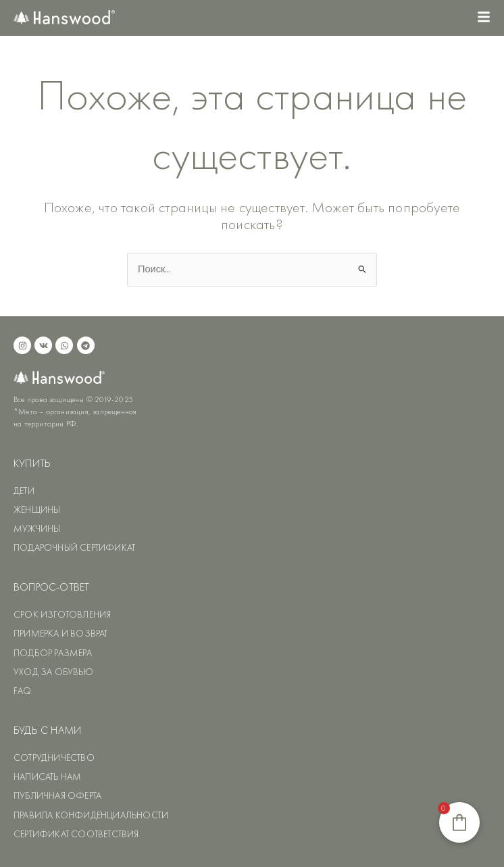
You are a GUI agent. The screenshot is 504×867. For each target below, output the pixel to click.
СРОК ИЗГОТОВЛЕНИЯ (62, 614)
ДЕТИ (24, 491)
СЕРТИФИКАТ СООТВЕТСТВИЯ (76, 834)
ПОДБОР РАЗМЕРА (53, 653)
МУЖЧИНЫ (37, 528)
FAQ (23, 691)
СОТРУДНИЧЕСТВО (54, 758)
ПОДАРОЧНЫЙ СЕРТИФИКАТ (74, 547)
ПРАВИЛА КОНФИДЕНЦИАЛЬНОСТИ (91, 815)
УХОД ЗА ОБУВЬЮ (53, 672)
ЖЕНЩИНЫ (37, 510)
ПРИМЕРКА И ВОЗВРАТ (61, 633)
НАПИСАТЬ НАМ (47, 776)
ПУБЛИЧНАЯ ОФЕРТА (57, 795)
